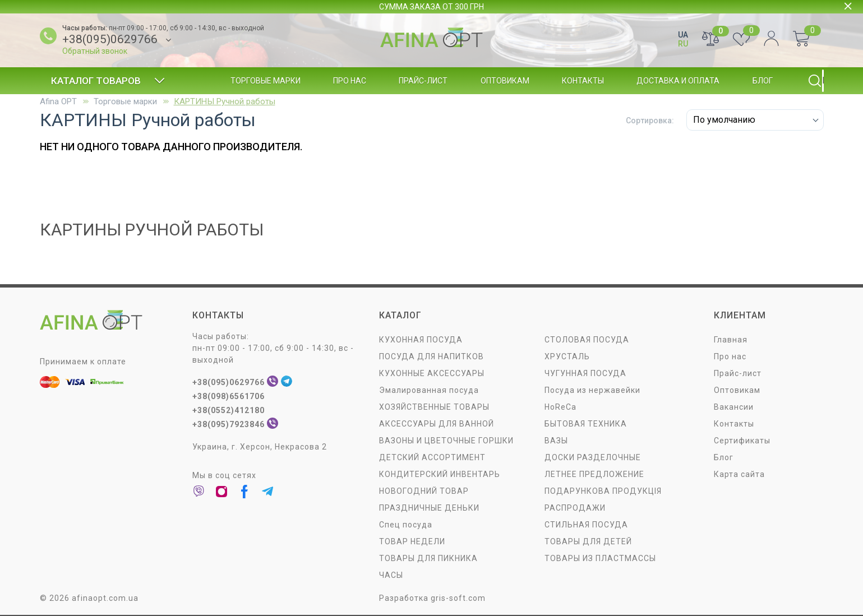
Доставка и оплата (678, 81)
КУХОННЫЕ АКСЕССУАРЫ (432, 373)
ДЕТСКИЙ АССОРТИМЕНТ (432, 457)
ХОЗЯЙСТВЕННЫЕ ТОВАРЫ (434, 407)
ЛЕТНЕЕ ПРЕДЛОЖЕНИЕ (594, 474)
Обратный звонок (95, 51)
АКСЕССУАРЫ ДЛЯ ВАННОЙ (437, 424)
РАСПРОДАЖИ (575, 508)
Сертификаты (742, 441)
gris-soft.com (458, 598)
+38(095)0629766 (110, 40)
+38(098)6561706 (229, 396)
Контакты (583, 81)
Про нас (350, 81)
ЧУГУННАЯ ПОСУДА (585, 373)
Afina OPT (58, 101)
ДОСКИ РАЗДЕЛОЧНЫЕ (593, 457)
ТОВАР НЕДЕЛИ (412, 541)
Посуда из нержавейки (592, 390)
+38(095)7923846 (229, 424)
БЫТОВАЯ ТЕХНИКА (586, 424)
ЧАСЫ (391, 575)
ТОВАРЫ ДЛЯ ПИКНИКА (428, 558)
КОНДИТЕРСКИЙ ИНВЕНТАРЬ (440, 474)
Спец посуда (406, 525)
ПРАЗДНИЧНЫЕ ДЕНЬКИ (429, 508)
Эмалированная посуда (429, 390)
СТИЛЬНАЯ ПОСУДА (586, 525)
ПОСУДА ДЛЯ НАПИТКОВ (431, 356)
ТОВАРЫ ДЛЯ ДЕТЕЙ (588, 541)
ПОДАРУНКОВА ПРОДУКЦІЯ (603, 491)
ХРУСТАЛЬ (567, 356)
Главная (731, 340)
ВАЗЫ (556, 441)
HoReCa (560, 407)
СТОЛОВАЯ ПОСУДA (587, 340)
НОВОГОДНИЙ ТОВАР (424, 491)
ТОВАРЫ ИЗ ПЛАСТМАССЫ (600, 558)
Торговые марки (266, 81)
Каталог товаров (108, 81)
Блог (763, 81)
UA (683, 35)
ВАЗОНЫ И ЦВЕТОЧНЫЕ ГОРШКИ (446, 441)
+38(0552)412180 (229, 410)
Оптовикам (505, 81)
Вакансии (734, 407)
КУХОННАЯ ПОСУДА (421, 340)
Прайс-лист (423, 81)
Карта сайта (739, 474)
